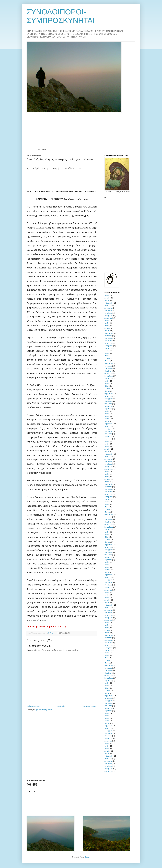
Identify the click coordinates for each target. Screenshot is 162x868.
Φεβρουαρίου (109, 303)
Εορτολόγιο (42, 150)
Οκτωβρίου (108, 313)
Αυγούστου (108, 318)
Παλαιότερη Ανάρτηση (89, 706)
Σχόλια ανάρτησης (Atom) (44, 710)
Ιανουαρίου (108, 306)
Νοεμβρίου (108, 311)
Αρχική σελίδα (61, 706)
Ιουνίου (107, 323)
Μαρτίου (107, 301)
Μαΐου (107, 296)
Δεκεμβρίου (108, 308)
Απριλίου (107, 298)
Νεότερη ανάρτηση (33, 706)
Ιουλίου (107, 321)
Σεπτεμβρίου (109, 316)
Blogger (87, 857)
